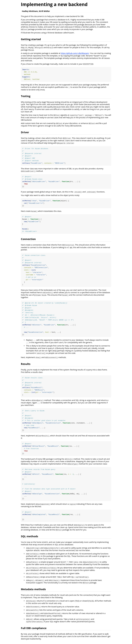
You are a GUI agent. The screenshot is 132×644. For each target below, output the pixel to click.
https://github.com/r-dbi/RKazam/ (75, 53)
